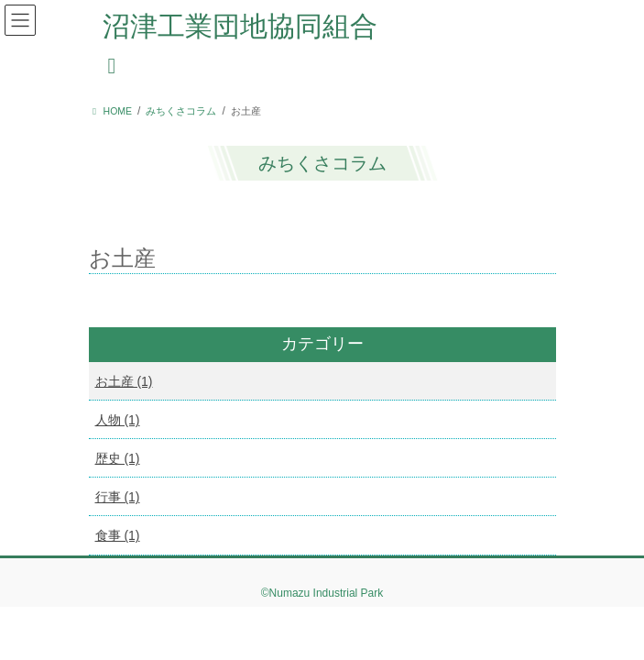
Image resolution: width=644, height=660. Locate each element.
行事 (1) (118, 497)
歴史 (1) (118, 458)
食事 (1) (118, 535)
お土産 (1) (124, 381)
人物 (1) (118, 420)
